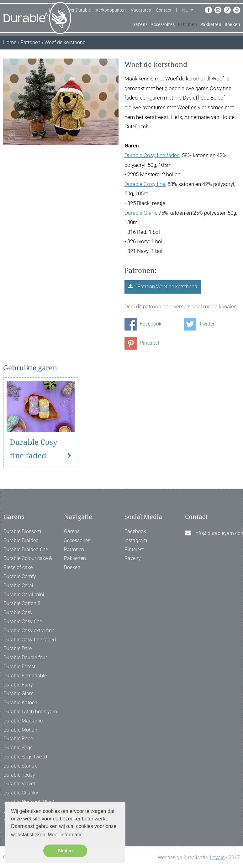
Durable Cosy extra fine (29, 631)
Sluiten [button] (65, 851)
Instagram (136, 540)
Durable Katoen (20, 703)
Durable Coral (18, 586)
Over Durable (78, 10)
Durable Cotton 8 (22, 603)
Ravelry (133, 558)
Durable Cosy (18, 612)
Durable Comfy (20, 576)
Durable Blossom (22, 531)
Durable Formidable (25, 676)
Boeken (232, 24)
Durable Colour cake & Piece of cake (28, 563)
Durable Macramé (23, 721)
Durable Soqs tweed (25, 757)
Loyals (217, 858)
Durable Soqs (18, 748)
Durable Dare (18, 648)
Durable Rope (18, 739)
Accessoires (163, 24)
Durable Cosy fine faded (152, 155)
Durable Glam (140, 213)
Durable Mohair (20, 730)
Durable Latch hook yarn (30, 712)
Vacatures (141, 10)
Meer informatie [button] (65, 835)
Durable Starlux (20, 766)
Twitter (199, 324)
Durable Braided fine (26, 550)
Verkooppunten (111, 10)
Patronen (188, 24)
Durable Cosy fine (145, 184)
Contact (164, 10)
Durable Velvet (19, 784)
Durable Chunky (21, 793)
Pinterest (142, 343)
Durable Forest (19, 667)
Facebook (143, 324)
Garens (140, 24)
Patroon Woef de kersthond (167, 287)
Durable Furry (18, 685)
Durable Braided (21, 540)
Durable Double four (25, 657)
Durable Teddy (19, 775)
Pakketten (211, 24)
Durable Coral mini (24, 595)
